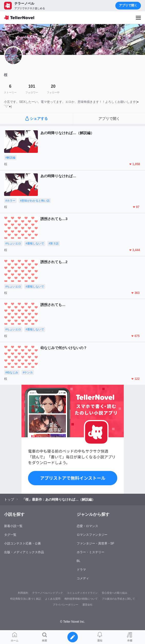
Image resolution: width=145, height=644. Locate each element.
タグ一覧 (10, 535)
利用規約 (23, 593)
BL (79, 561)
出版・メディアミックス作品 (24, 552)
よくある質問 (53, 599)
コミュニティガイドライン (82, 593)
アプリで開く (128, 5)
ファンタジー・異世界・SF (96, 543)
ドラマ (81, 570)
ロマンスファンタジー (92, 535)
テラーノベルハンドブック (48, 593)
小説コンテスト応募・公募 (23, 543)
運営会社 (87, 605)
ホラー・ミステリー (91, 552)
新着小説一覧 (13, 526)
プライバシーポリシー (65, 605)
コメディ (83, 578)
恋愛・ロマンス (87, 526)
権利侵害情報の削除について (81, 599)
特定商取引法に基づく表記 (26, 599)
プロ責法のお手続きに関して (118, 599)
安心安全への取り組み (115, 593)
